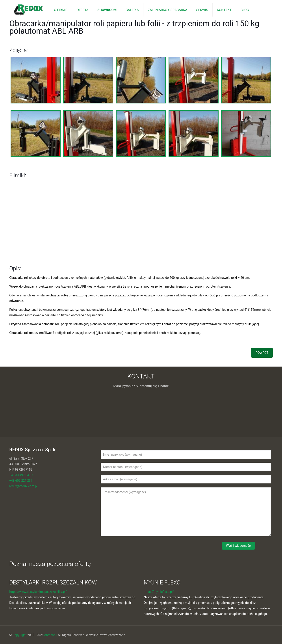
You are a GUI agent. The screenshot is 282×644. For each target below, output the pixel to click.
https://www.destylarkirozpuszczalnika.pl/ (38, 592)
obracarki (51, 635)
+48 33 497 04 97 (21, 475)
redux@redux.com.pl (23, 486)
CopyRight (20, 635)
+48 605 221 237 (21, 481)
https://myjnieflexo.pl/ (159, 592)
